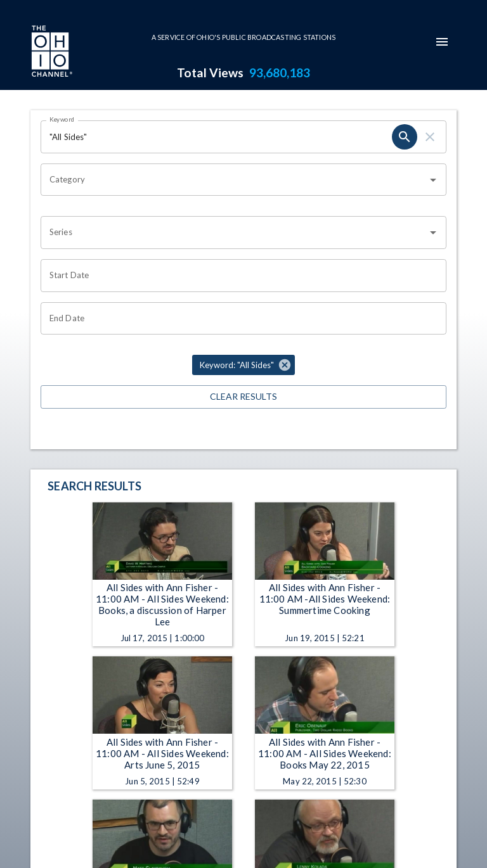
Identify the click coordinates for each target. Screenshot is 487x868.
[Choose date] (239, 276)
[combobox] (234, 180)
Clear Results (243, 397)
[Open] (433, 180)
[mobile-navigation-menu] (442, 42)
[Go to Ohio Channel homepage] (51, 53)
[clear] (430, 137)
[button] (243, 365)
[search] (405, 137)
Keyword (62, 119)
